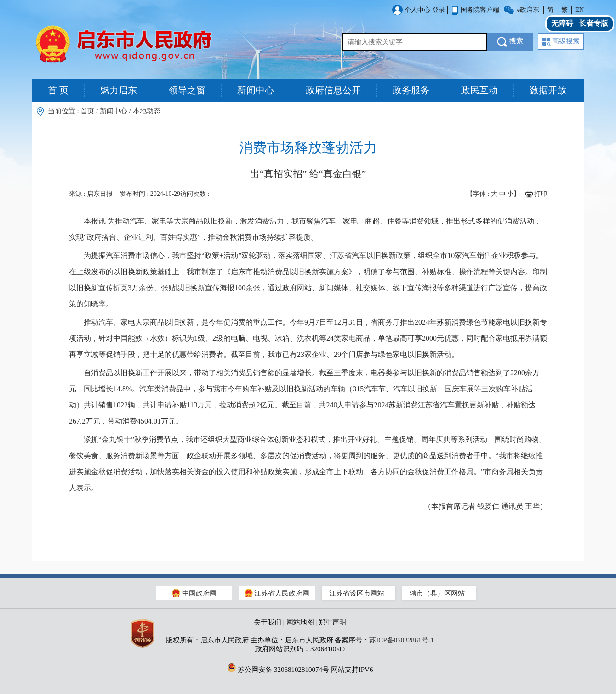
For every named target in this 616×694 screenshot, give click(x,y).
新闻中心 (256, 90)
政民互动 (479, 90)
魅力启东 (119, 90)
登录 (439, 10)
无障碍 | (565, 23)
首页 (87, 111)
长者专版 (593, 23)
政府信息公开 (333, 90)
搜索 (510, 42)
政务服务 (411, 90)
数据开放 (548, 90)
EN (579, 10)
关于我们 (268, 622)
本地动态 (147, 111)
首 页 (58, 90)
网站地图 (300, 622)
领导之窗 (187, 90)
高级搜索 (561, 42)
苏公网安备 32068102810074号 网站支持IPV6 (300, 667)
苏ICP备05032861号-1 (402, 640)
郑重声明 (332, 622)
